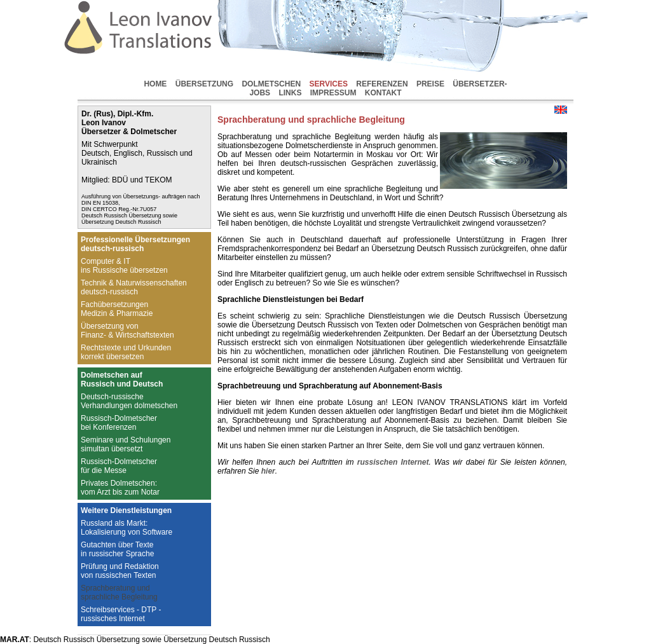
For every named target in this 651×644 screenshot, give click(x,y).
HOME (155, 84)
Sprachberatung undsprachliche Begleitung (119, 593)
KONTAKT (383, 93)
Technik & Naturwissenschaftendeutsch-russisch (134, 287)
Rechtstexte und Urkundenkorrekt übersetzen (126, 352)
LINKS (290, 93)
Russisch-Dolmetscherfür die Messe (119, 466)
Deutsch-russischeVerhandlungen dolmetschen (129, 401)
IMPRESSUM (333, 93)
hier (268, 471)
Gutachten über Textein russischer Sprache (117, 549)
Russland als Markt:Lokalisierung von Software (127, 528)
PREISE (430, 84)
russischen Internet (393, 462)
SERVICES (328, 84)
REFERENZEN (382, 84)
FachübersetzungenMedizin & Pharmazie (117, 309)
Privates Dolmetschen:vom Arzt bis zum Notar (120, 488)
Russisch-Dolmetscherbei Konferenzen (119, 423)
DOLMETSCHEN (271, 84)
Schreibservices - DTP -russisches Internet (121, 614)
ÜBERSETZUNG (204, 84)
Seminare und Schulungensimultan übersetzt (126, 444)
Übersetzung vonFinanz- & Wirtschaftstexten (127, 331)
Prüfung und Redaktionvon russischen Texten (120, 571)
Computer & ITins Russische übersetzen (124, 266)
